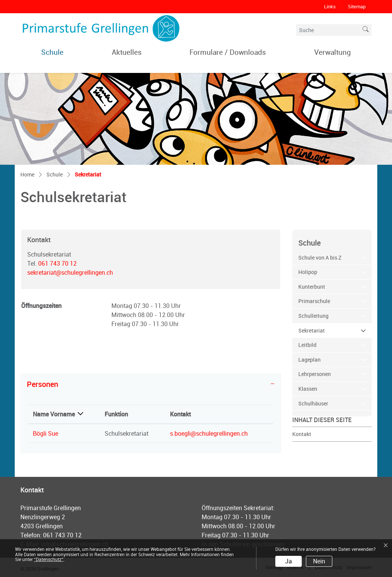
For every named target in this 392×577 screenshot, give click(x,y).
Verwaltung (333, 52)
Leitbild (307, 345)
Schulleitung (313, 316)
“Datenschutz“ (49, 559)
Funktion (116, 414)
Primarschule (314, 301)
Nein (319, 561)
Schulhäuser (313, 403)
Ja (289, 561)
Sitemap (357, 6)
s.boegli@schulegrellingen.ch (209, 433)
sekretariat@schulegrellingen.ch (70, 272)
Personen (42, 384)
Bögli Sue (46, 433)
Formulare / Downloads (228, 52)
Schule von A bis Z (320, 258)
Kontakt (302, 434)
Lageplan (309, 360)
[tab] (151, 384)
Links (330, 6)
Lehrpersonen (315, 374)
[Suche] (328, 30)
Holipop (308, 272)
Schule (52, 52)
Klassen (308, 389)
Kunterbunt (312, 287)
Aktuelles (127, 52)
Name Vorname (54, 414)
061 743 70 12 (57, 263)
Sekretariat (327, 330)
